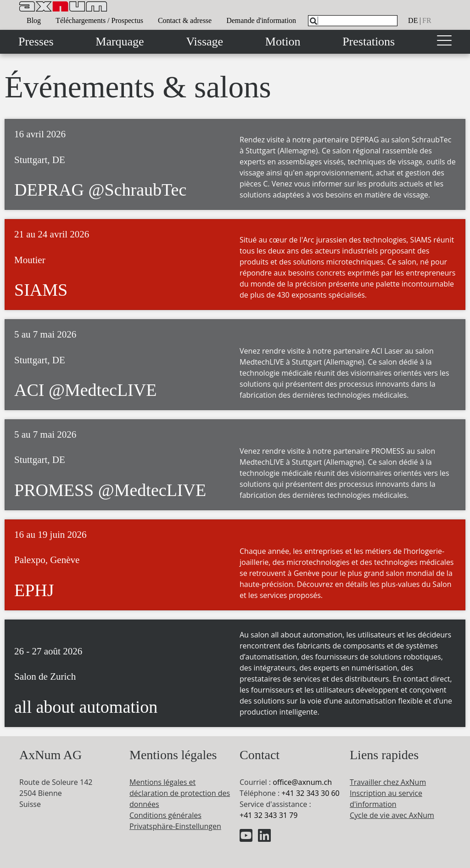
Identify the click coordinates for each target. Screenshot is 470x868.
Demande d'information (261, 20)
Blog (34, 20)
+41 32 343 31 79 (269, 815)
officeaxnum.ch (302, 782)
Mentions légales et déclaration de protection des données (180, 793)
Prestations (369, 42)
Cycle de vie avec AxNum (392, 815)
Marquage (120, 42)
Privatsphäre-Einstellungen (175, 826)
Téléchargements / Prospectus (99, 20)
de (413, 20)
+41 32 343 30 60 (310, 793)
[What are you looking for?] (353, 21)
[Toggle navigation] (444, 42)
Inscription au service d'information (386, 799)
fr (427, 20)
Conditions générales (165, 815)
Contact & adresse (185, 20)
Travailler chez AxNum (388, 782)
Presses (36, 42)
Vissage (204, 42)
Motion (283, 42)
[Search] (313, 21)
